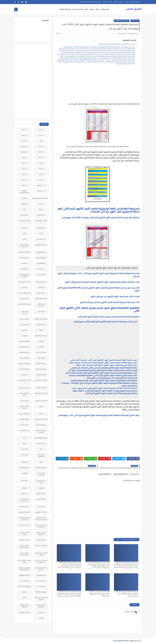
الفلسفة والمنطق (41, 336)
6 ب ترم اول (41, 191)
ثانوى (86, 10)
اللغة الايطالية (24, 353)
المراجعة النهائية (65, 10)
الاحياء (41, 234)
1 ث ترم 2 (135, 21)
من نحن (126, 2)
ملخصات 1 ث (41, 581)
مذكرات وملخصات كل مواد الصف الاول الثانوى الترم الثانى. (116, 44)
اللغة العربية (41, 358)
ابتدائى (97, 10)
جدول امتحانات (24, 431)
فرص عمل (24, 455)
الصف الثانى (41, 312)
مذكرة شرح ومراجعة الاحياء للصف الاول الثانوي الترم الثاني (111, 394)
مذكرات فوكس (41, 540)
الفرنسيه (24, 330)
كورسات (41, 488)
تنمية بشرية (24, 425)
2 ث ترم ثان (41, 158)
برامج (41, 406)
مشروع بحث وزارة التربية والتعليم (24, 569)
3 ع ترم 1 (41, 174)
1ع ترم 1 (41, 141)
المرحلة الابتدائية (41, 369)
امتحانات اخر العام (41, 380)
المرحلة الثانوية (41, 375)
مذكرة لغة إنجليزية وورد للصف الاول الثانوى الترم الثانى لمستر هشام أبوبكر (104, 381)
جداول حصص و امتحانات (41, 432)
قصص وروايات (24, 468)
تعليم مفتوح (24, 419)
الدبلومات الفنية (41, 282)
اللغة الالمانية (24, 347)
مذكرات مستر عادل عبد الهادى (41, 562)
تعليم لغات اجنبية (24, 414)
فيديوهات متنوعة (41, 468)
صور (41, 449)
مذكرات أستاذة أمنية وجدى (24, 500)
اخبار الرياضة (24, 215)
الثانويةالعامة (41, 264)
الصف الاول (41, 293)
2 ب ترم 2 (41, 147)
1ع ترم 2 (24, 141)
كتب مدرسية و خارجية (41, 482)
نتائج (24, 598)
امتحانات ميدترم (78, 10)
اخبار (24, 210)
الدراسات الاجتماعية (24, 282)
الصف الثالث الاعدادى (41, 305)
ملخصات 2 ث (24, 581)
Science (41, 204)
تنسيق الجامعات (41, 425)
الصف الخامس (24, 319)
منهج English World (24, 587)
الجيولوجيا (24, 269)
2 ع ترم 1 (24, 158)
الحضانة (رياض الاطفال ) (24, 276)
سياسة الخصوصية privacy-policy (91, 2)
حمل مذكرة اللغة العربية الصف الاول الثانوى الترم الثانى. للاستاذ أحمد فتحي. (103, 360)
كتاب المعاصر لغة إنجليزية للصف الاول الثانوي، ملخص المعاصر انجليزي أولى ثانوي (102, 282)
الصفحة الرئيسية (135, 2)
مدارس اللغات (41, 499)
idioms (41, 210)
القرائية (41, 341)
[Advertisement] (98, 85)
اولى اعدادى (24, 401)
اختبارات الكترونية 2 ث (41, 222)
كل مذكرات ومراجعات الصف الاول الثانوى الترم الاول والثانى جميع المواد (105, 322)
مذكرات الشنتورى (24, 512)
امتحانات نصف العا (41, 393)
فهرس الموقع (118, 2)
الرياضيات (41, 288)
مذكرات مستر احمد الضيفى (41, 554)
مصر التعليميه (41, 575)
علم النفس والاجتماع (41, 456)
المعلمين (24, 375)
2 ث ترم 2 (41, 152)
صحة (24, 444)
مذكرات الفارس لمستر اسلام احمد (41, 519)
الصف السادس (24, 325)
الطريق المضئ (134, 9)
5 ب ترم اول (41, 186)
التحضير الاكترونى (41, 245)
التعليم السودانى (41, 258)
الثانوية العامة (24, 258)
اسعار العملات (41, 228)
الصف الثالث (24, 299)
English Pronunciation (24, 192)
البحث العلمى (41, 239)
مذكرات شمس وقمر (24, 534)
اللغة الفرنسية (24, 358)
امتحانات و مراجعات (41, 401)
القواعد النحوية (24, 341)
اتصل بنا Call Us (107, 2)
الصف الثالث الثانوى (24, 304)
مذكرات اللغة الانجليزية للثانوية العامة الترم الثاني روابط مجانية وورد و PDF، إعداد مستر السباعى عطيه (69, 594)
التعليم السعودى (24, 252)
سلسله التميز (41, 444)
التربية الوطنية (41, 252)
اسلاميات (24, 228)
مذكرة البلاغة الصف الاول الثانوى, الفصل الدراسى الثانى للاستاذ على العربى (104, 368)
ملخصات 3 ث (41, 587)
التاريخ (24, 239)
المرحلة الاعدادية (24, 369)
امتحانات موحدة (41, 388)
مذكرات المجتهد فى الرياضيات (24, 519)
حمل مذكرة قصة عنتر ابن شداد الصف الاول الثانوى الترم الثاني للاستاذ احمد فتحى (101, 373)
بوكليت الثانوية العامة (24, 407)
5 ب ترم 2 (24, 180)
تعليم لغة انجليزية (41, 419)
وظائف (41, 618)
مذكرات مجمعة (24, 540)
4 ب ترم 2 (41, 180)
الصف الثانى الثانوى (41, 319)
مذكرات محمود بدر (41, 546)
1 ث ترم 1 (41, 135)
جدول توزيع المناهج (41, 438)
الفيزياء (24, 336)
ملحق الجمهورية (24, 575)
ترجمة (41, 414)
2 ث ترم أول (24, 152)
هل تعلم (41, 613)
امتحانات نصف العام (24, 394)
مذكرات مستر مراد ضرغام (41, 569)
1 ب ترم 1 (41, 130)
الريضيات (24, 288)
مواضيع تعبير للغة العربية (41, 599)
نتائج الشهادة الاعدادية (41, 606)
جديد (24, 438)
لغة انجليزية (41, 494)
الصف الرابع (41, 325)
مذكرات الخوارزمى (41, 512)
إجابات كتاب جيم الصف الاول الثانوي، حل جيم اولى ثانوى (115, 297)
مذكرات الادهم (24, 507)
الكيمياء (41, 347)
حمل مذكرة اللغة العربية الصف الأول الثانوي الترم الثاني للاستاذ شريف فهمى (103, 363)
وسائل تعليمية (24, 613)
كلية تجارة (24, 481)
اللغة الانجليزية (105, 474)
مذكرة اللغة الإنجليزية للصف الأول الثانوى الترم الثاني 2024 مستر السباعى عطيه (126, 594)
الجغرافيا (41, 269)
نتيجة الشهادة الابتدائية (24, 606)
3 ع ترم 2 (24, 169)
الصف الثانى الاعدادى (24, 313)
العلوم (41, 330)
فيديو (41, 462)
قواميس (24, 473)
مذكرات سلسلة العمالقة (41, 534)
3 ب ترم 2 (41, 169)
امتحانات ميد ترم (24, 388)
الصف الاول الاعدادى (24, 293)
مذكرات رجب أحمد (24, 525)
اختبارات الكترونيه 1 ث (24, 222)
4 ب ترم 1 (24, 174)
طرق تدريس (24, 449)
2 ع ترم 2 (41, 163)
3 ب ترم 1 (24, 163)
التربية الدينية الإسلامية (24, 246)
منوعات (24, 592)
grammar (24, 204)
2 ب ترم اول (24, 147)
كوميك (24, 488)
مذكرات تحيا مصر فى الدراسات (41, 526)
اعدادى (92, 10)
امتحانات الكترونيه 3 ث (24, 381)
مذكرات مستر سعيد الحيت (24, 554)
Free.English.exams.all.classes (40, 199)
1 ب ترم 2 (24, 130)
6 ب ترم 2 (24, 186)
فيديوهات (24, 462)
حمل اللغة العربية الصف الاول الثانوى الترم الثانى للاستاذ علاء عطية (107, 365)
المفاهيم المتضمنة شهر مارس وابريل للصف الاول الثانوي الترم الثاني (108, 317)
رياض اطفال (105, 10)
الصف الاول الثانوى (122, 21)
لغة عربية (24, 494)
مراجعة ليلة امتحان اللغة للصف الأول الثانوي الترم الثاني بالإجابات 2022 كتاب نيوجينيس (101, 218)
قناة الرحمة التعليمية (41, 474)
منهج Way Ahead (41, 592)
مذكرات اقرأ (41, 507)
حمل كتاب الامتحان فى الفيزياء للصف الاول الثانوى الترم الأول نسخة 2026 (99, 594)
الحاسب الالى (41, 275)
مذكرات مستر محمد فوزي (24, 562)
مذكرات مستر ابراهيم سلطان (24, 547)
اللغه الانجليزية (41, 364)
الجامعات (24, 264)
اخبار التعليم (41, 215)
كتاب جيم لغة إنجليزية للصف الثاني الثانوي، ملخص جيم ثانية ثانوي (110, 303)
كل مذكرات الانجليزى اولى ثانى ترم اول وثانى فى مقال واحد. (112, 378)
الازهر (24, 234)
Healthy (24, 199)
